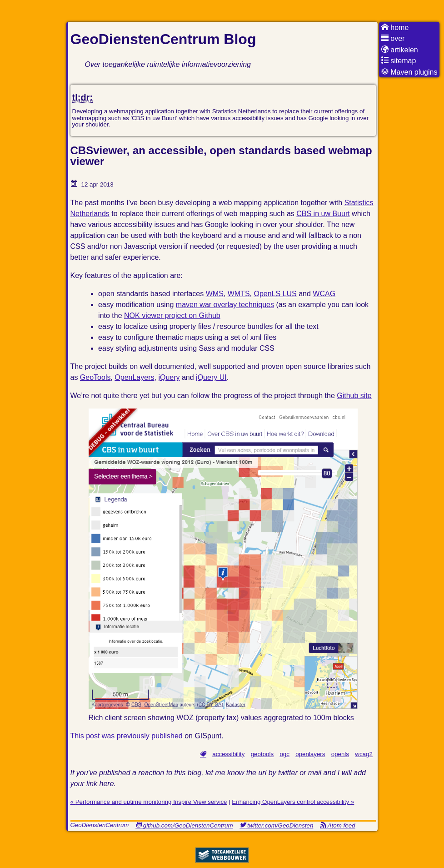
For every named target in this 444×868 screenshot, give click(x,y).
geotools (262, 754)
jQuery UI (211, 377)
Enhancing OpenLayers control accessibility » (293, 802)
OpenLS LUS (275, 294)
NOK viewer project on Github (172, 315)
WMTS (239, 294)
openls (340, 754)
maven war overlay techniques (225, 305)
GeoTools (95, 377)
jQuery (169, 377)
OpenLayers (134, 377)
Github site (354, 396)
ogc (284, 754)
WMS (215, 294)
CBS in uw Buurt (323, 214)
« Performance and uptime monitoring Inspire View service (149, 802)
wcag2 (364, 754)
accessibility (228, 754)
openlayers (310, 754)
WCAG (324, 294)
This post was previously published (127, 736)
